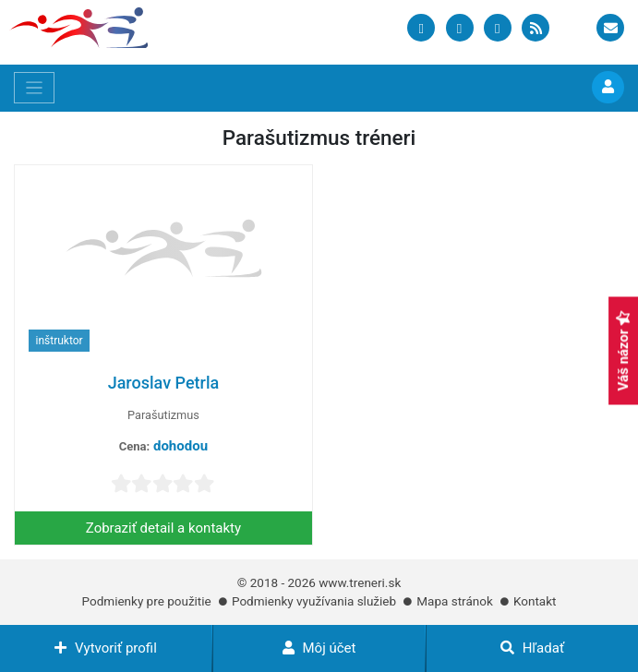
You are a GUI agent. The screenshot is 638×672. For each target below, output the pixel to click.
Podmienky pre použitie (147, 601)
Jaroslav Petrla (164, 383)
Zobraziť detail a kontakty (163, 528)
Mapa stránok (454, 601)
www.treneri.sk (360, 582)
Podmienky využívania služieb (314, 601)
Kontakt (535, 601)
